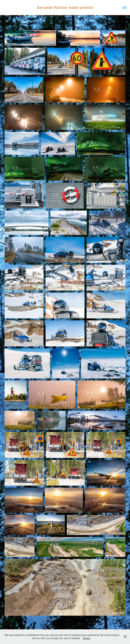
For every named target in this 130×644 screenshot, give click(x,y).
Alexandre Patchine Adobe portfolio (65, 8)
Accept (87, 638)
